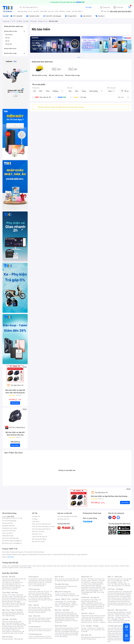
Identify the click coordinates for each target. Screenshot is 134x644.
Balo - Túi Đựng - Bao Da (119, 617)
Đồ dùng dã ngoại (120, 593)
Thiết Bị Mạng (65, 605)
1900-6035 (11, 516)
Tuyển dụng (36, 521)
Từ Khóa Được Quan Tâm (117, 626)
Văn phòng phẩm (96, 637)
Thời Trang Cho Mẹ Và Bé (10, 579)
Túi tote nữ (40, 631)
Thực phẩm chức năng (12, 623)
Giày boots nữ (35, 611)
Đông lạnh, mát (15, 598)
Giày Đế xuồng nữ (40, 612)
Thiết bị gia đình (18, 639)
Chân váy (41, 582)
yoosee (107, 566)
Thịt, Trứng (11, 595)
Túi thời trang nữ (34, 627)
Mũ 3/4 (8, 38)
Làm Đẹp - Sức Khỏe (9, 619)
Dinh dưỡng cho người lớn (13, 586)
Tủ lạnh (113, 581)
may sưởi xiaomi (117, 633)
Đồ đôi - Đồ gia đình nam (42, 596)
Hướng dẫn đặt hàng (8, 526)
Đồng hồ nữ (65, 594)
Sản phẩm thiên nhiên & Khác (13, 627)
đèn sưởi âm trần (116, 640)
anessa (102, 566)
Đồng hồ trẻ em (74, 596)
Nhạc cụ (69, 621)
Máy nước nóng (119, 584)
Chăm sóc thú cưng (61, 628)
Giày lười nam (33, 618)
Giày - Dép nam (34, 616)
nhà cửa (51, 11)
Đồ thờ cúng (62, 621)
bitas (127, 566)
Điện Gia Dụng (7, 637)
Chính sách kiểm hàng (9, 531)
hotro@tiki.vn (18, 541)
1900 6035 (10, 557)
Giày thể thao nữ (123, 603)
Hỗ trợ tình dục (17, 631)
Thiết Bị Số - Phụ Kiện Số (90, 597)
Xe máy (87, 630)
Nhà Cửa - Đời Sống (62, 610)
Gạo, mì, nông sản (12, 600)
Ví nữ (48, 629)
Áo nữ (30, 579)
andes (68, 11)
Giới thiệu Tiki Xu (37, 534)
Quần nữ (41, 579)
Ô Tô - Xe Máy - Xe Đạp (90, 626)
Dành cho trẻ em (11, 603)
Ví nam (31, 636)
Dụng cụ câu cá (116, 598)
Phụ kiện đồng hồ (64, 596)
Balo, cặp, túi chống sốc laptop (67, 580)
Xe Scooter (97, 630)
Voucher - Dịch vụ (88, 613)
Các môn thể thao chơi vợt (119, 601)
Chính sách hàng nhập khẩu (10, 538)
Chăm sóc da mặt (7, 621)
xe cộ (30, 11)
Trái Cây (5, 595)
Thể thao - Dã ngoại (90, 582)
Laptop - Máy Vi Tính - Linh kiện (67, 599)
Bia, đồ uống (9, 601)
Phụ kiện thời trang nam (66, 587)
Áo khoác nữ (43, 581)
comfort (122, 566)
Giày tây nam (42, 618)
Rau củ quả (9, 596)
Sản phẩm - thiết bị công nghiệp (93, 590)
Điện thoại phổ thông (12, 614)
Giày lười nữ (44, 611)
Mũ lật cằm (9, 44)
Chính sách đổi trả (7, 533)
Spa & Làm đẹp (94, 617)
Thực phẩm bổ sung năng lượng (120, 604)
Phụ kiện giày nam (38, 621)
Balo (56, 579)
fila (25, 568)
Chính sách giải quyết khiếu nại (41, 529)
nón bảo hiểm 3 (77, 11)
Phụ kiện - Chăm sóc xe (88, 628)
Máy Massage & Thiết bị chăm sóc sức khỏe (14, 626)
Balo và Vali (59, 577)
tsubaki (29, 568)
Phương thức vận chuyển (9, 528)
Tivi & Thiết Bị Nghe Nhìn (92, 591)
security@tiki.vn (17, 543)
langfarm (11, 568)
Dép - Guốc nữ (42, 607)
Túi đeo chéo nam (39, 636)
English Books (92, 639)
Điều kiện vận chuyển (38, 541)
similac (117, 566)
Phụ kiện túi (47, 631)
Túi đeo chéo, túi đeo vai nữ (37, 629)
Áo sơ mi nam (40, 593)
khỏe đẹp (44, 11)
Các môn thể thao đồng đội (120, 600)
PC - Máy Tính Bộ (63, 606)
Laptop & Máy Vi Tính (95, 589)
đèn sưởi (117, 628)
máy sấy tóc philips (121, 630)
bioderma (50, 566)
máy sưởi (110, 628)
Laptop (72, 606)
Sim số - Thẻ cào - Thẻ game (97, 622)
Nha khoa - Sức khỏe (92, 621)
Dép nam (38, 620)
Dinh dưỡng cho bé (11, 584)
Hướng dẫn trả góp (8, 536)
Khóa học (97, 616)
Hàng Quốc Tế (86, 577)
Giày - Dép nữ (34, 605)
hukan (17, 568)
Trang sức (58, 594)
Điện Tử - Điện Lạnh (115, 577)
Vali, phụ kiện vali (73, 581)
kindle (85, 566)
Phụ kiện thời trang (62, 584)
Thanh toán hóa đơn (87, 616)
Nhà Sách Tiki (86, 635)
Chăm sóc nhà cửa (13, 606)
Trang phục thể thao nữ (115, 591)
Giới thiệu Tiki (36, 516)
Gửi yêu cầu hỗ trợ (7, 523)
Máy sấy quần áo (117, 586)
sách (57, 11)
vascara (5, 566)
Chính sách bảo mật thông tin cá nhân (43, 526)
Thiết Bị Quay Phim (118, 621)
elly (55, 566)
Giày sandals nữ (39, 609)
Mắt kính (71, 586)
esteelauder (15, 566)
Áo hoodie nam (37, 595)
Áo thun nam (32, 591)
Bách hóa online (90, 587)
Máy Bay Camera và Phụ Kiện (119, 621)
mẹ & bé (36, 11)
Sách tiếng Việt (86, 637)
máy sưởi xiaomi (121, 635)
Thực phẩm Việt (18, 596)
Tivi (112, 584)
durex (44, 566)
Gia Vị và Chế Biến (64, 631)
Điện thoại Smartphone (9, 612)
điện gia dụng (22, 11)
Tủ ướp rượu (127, 586)
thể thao (62, 11)
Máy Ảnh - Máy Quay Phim (117, 610)
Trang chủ (107, 7)
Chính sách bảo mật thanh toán (41, 524)
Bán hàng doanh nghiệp (39, 539)
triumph (74, 566)
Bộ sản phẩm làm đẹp (13, 632)
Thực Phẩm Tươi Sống (10, 592)
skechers (64, 566)
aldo (69, 566)
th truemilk (23, 566)
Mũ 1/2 (7, 41)
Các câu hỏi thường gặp (9, 521)
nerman (90, 566)
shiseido (5, 568)
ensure (39, 566)
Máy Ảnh (123, 622)
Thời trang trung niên (38, 586)
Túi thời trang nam (35, 634)
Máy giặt (114, 582)
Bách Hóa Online (61, 626)
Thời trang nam (34, 589)
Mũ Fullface (9, 35)
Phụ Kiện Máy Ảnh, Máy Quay (116, 612)
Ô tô (92, 630)
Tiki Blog (35, 519)
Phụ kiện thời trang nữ (61, 586)
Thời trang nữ (33, 577)
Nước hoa (9, 631)
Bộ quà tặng (64, 636)
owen (34, 566)
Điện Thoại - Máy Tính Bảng (12, 610)
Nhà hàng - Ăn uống (91, 619)
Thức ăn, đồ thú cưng (12, 605)
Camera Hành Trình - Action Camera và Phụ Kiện (119, 616)
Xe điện (99, 628)
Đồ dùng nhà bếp (7, 639)
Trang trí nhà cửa (60, 612)
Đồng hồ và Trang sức (63, 592)
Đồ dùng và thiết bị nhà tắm (67, 617)
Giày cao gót (32, 607)
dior (9, 566)
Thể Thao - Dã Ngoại (115, 589)
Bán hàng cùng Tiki (63, 519)
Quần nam (40, 591)
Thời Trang (97, 579)
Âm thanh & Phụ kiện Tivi (115, 579)
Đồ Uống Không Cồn (66, 635)
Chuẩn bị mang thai (12, 589)
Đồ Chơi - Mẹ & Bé (9, 577)
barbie (29, 566)
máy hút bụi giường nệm (119, 636)
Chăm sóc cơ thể (11, 625)
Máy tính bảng (10, 616)
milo (58, 566)
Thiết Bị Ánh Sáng (119, 614)
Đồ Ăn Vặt (61, 633)
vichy (21, 568)
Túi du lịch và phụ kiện (65, 579)
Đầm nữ (35, 579)
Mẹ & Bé (93, 586)
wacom (96, 566)
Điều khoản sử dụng (38, 531)
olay (112, 566)
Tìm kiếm (88, 7)
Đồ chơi (21, 579)
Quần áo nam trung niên (39, 600)
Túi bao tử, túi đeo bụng (45, 638)
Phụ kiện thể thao (120, 595)
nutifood (80, 566)
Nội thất (64, 616)
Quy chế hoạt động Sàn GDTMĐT (67, 516)
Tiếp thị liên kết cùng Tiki (40, 536)
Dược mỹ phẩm (19, 633)
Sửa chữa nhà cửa (64, 614)
